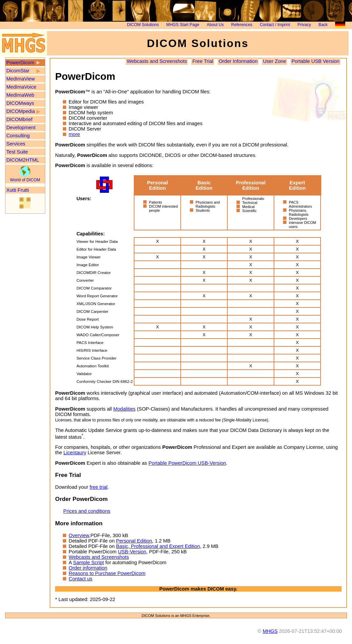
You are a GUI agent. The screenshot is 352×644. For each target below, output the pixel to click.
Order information (88, 568)
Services (16, 144)
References (242, 25)
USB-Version (132, 552)
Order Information (238, 61)
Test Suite (17, 152)
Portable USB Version (316, 61)
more (74, 134)
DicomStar (18, 71)
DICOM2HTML (23, 160)
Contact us (80, 579)
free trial (98, 487)
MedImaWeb (20, 95)
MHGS (270, 631)
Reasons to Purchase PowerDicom (107, 573)
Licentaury (75, 453)
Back (323, 25)
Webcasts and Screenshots (157, 61)
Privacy (304, 25)
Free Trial (203, 61)
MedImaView (21, 79)
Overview (79, 535)
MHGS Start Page (183, 25)
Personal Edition (134, 541)
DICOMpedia (21, 111)
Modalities (124, 409)
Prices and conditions (87, 511)
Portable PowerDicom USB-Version (187, 463)
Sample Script (88, 562)
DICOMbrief (19, 119)
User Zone (274, 61)
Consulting (18, 136)
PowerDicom (20, 63)
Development (21, 128)
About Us (215, 25)
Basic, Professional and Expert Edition (158, 546)
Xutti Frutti (18, 190)
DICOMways (20, 103)
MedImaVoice (21, 87)
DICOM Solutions (143, 25)
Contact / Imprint (275, 25)
